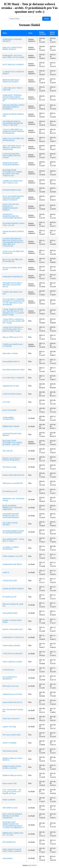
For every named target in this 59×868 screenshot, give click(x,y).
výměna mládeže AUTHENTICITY (9, 418)
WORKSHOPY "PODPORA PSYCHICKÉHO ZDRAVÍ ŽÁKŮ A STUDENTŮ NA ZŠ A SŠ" (13, 98)
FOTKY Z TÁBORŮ (10, 743)
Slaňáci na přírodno (9, 800)
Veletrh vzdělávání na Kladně (12, 662)
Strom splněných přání (10, 613)
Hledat (46, 19)
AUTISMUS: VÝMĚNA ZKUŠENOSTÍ (11, 548)
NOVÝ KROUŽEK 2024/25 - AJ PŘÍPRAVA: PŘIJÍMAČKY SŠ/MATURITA (13, 148)
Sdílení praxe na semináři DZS (13, 483)
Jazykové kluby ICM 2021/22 (12, 702)
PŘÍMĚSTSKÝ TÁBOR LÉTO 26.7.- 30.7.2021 (13, 834)
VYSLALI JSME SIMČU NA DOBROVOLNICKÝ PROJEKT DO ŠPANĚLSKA (13, 131)
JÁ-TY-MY (6, 402)
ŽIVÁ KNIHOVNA (9, 842)
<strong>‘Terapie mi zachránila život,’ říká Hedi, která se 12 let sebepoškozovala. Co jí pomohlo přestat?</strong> (13, 312)
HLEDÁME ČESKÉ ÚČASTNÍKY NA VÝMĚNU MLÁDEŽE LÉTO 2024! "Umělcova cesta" (12, 173)
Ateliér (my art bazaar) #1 (11, 719)
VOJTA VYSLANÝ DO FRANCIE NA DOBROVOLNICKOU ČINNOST (11, 207)
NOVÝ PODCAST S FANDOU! (13, 65)
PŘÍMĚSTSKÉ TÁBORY (11, 426)
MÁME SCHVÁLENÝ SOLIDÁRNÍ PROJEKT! (11, 164)
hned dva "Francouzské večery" (13, 629)
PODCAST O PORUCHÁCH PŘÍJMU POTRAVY (12, 48)
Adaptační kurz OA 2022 (11, 386)
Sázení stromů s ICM (10, 783)
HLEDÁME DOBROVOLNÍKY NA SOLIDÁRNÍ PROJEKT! (13, 532)
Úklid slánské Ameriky (10, 751)
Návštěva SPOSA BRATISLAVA (13, 475)
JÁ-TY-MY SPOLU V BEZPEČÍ (13, 378)
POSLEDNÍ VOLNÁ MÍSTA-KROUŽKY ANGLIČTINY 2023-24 (13, 285)
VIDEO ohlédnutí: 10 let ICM (12, 556)
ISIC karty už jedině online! (12, 735)
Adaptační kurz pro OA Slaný (12, 694)
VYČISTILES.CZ (8, 670)
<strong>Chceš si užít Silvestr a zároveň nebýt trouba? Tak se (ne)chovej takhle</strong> (13, 329)
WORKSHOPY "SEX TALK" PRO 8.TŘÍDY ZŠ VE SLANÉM (13, 56)
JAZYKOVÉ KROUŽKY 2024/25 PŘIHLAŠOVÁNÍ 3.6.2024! (12, 156)
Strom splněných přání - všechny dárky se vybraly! (13, 540)
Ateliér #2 (6, 572)
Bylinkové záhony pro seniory (12, 775)
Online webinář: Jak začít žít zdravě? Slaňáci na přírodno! (12, 850)
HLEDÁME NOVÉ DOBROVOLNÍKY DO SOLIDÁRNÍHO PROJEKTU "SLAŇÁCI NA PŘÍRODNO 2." (13, 825)
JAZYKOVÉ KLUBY (10, 581)
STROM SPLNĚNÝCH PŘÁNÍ (13, 589)
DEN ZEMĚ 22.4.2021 (10, 808)
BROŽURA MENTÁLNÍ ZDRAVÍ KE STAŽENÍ (11, 81)
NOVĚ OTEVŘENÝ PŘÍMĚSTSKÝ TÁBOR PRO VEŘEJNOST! (12, 508)
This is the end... (8, 451)
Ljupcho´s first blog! (9, 727)
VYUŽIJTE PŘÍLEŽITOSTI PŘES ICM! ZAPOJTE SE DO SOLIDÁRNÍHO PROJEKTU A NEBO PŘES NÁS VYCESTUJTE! (13, 242)
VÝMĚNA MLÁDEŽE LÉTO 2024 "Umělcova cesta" (12, 182)
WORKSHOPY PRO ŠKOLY (12, 564)
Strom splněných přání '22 (11, 361)
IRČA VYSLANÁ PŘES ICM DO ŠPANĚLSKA (12, 260)
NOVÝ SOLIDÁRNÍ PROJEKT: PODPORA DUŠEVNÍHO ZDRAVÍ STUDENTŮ (13, 198)
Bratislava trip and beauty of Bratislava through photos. (12, 459)
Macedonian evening (9, 467)
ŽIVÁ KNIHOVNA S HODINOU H (10, 678)
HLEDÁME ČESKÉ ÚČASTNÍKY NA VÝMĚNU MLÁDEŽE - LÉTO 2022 (12, 443)
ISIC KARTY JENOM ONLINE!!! (10, 524)
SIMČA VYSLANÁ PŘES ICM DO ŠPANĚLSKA (13, 139)
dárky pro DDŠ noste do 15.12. (13, 337)
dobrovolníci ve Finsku (10, 353)
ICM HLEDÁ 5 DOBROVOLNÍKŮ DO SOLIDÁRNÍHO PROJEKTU (12, 216)
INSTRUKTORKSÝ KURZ (12, 190)
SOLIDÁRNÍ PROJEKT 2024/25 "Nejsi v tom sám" (14, 224)
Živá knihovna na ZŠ (9, 597)
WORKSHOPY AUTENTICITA (13, 637)
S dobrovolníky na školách (11, 645)
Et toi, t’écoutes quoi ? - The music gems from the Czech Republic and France (12, 792)
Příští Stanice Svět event (11, 686)
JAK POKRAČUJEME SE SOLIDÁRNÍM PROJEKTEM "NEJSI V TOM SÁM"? (13, 123)
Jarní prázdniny (8, 858)
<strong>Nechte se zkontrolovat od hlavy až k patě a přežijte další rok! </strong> (13, 321)
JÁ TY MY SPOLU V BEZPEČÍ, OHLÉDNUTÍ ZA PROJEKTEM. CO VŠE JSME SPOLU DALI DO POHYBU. (14, 302)
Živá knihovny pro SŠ (10, 491)
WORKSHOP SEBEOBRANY (13, 277)
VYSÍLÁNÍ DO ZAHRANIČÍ (13, 654)
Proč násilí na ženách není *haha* (14, 370)
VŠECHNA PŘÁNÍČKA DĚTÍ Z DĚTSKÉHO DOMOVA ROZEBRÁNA (13, 107)
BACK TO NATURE (10, 410)
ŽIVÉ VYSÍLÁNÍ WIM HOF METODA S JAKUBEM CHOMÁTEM (12, 816)
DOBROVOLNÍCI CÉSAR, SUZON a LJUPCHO (12, 767)
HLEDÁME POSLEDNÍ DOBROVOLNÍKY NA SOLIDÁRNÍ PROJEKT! (11, 516)
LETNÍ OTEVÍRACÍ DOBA (12, 394)
